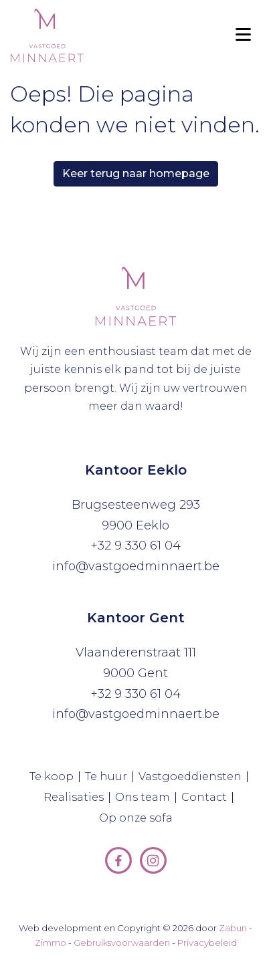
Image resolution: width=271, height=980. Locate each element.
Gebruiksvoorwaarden (122, 943)
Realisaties (77, 798)
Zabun (233, 928)
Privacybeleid (207, 943)
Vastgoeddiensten (193, 777)
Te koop (55, 777)
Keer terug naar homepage (136, 173)
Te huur (109, 777)
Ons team (146, 798)
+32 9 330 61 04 (135, 545)
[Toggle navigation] (243, 35)
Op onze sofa (139, 818)
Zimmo (51, 943)
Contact (207, 798)
